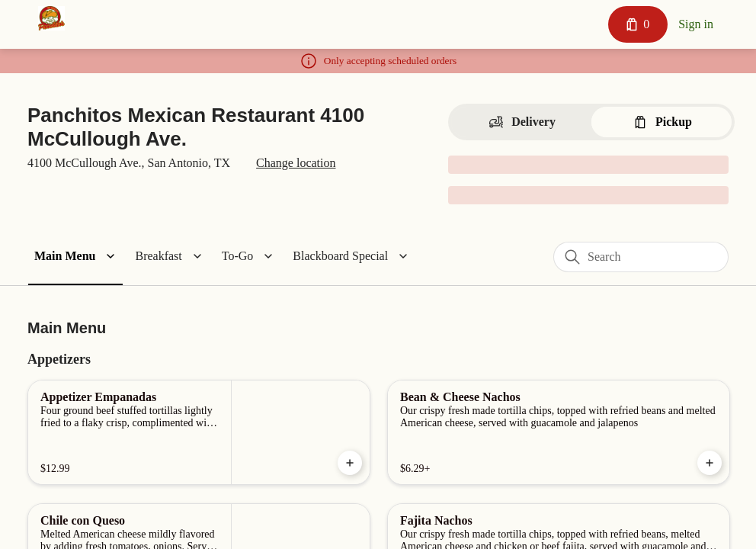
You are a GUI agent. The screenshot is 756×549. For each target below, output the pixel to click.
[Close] (549, 78)
